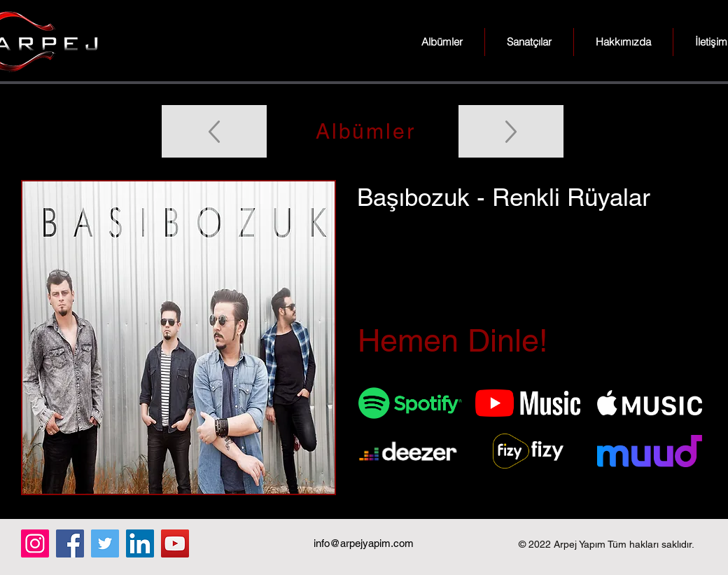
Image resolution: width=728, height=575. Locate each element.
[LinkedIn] (140, 543)
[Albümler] (364, 131)
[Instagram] (35, 543)
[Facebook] (70, 543)
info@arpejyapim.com (364, 543)
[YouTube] (175, 543)
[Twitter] (105, 543)
